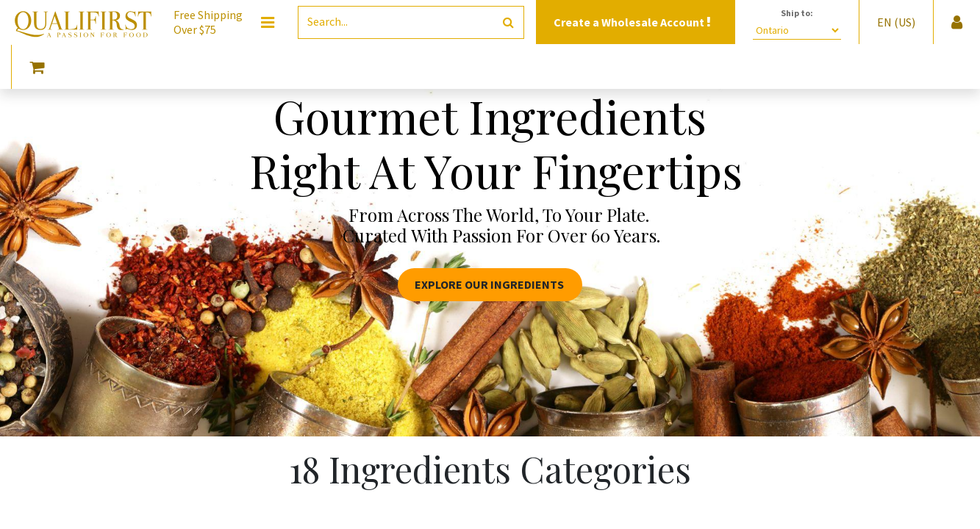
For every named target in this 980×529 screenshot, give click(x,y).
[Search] (508, 22)
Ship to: (797, 13)
